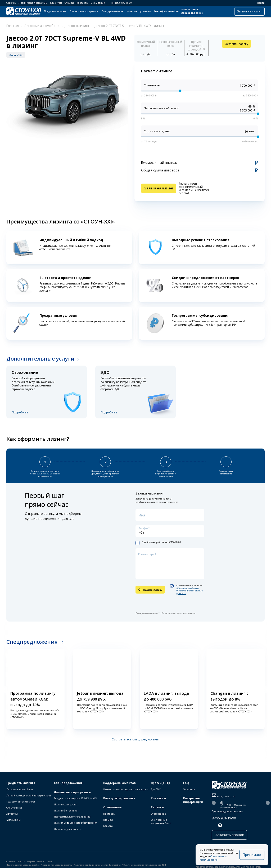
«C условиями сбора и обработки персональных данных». (189, 589)
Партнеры (109, 817)
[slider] (180, 91)
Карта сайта (115, 866)
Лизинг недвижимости (68, 832)
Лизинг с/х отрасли (65, 807)
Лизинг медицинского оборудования (76, 826)
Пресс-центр (161, 786)
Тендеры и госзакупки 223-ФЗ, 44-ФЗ (75, 801)
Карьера (108, 829)
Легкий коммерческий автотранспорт (29, 798)
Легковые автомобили (20, 792)
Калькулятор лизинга (139, 11)
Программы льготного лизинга (72, 820)
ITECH (49, 863)
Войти (259, 3)
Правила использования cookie (23, 866)
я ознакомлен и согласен (186, 588)
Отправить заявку (150, 588)
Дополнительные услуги (40, 359)
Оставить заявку (236, 44)
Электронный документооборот (161, 824)
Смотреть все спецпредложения (136, 738)
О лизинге (189, 792)
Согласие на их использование (225, 860)
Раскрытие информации (193, 803)
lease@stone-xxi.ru (166, 11)
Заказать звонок (192, 13)
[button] (4, 688)
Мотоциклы (13, 823)
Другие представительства (227, 814)
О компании (98, 3)
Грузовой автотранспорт (21, 804)
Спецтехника (14, 811)
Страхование (158, 817)
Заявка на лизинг (249, 11)
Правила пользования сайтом (57, 866)
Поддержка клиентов (119, 786)
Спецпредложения (112, 11)
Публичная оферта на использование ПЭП (144, 866)
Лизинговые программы (33, 3)
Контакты (82, 3)
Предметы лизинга (55, 11)
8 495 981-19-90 (190, 10)
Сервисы (11, 3)
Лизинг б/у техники (66, 813)
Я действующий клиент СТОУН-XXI (158, 541)
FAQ (186, 786)
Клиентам (56, 3)
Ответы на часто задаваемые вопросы (126, 792)
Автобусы (12, 817)
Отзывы (69, 3)
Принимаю (254, 856)
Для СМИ (156, 792)
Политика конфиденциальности (91, 866)
